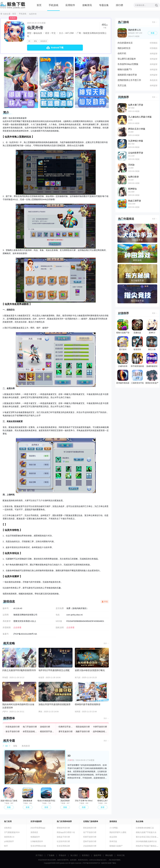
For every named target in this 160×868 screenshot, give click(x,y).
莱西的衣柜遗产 (152, 377)
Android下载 (57, 48)
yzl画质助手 (9, 841)
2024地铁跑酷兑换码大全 (146, 841)
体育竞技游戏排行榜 (30, 731)
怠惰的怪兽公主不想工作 (129, 80)
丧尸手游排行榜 (90, 832)
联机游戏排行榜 (90, 828)
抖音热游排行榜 (13, 727)
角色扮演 (44, 41)
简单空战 (113, 841)
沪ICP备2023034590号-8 (91, 863)
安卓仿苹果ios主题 (38, 846)
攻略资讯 (87, 5)
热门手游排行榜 (30, 727)
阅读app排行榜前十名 (66, 832)
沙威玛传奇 (123, 360)
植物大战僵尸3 (125, 69)
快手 (6, 846)
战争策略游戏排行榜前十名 (100, 731)
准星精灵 (34, 832)
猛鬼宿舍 (137, 343)
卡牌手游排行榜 (100, 727)
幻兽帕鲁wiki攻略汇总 (145, 828)
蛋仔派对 (123, 343)
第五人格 (152, 343)
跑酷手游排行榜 (83, 731)
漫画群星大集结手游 (127, 75)
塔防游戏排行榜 (83, 727)
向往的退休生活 (125, 43)
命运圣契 (113, 837)
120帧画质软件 (37, 841)
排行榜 (119, 5)
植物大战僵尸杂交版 (123, 327)
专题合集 (104, 5)
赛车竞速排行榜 (66, 731)
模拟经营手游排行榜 (47, 731)
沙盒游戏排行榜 (90, 846)
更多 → (106, 643)
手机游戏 (53, 5)
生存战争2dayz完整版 (128, 64)
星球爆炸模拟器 (123, 377)
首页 (39, 5)
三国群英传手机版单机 (137, 377)
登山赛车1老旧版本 (127, 59)
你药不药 (122, 53)
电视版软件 (35, 837)
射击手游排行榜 (13, 731)
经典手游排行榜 (90, 837)
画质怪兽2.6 (9, 837)
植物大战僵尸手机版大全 (146, 832)
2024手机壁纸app (38, 828)
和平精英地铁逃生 (137, 361)
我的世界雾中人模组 (118, 832)
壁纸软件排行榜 (63, 828)
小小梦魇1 (114, 828)
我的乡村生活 (124, 48)
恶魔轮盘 (137, 327)
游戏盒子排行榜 (63, 837)
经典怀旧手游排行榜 (66, 727)
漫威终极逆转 (152, 360)
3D (29, 41)
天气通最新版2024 (12, 832)
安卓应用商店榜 (63, 846)
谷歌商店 (8, 828)
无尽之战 (122, 85)
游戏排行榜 (45, 727)
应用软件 (70, 5)
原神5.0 (152, 327)
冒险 (35, 41)
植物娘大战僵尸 (116, 846)
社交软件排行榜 (63, 841)
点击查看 (70, 627)
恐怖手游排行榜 (90, 841)
